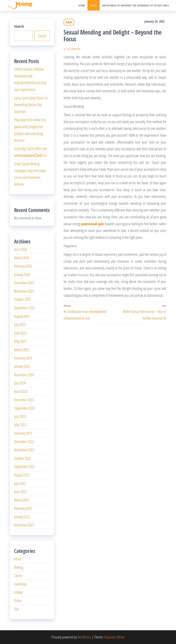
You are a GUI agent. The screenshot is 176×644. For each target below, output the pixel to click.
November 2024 (24, 375)
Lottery (18, 592)
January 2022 (22, 517)
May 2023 (20, 425)
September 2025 (24, 308)
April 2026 (21, 249)
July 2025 (20, 324)
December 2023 (24, 400)
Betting (18, 567)
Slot (16, 609)
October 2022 (22, 458)
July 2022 (20, 483)
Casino (18, 575)
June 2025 (20, 333)
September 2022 (24, 466)
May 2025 (20, 341)
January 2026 (22, 274)
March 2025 (21, 350)
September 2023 (24, 408)
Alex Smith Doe (74, 49)
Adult (94, 5)
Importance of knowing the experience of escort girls (136, 5)
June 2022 (20, 492)
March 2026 (21, 258)
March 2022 (21, 500)
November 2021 (24, 525)
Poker (18, 601)
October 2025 (22, 299)
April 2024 (21, 391)
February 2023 (23, 433)
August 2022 (22, 475)
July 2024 (20, 383)
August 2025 (22, 316)
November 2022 (24, 450)
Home (82, 5)
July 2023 (20, 416)
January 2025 (22, 366)
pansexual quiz (93, 224)
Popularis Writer (114, 637)
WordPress (84, 637)
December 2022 (24, 441)
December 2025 (24, 283)
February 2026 (23, 266)
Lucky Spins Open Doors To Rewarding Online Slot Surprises (31, 105)
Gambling (20, 584)
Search (19, 26)
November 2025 (24, 291)
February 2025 (23, 358)
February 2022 (23, 508)
